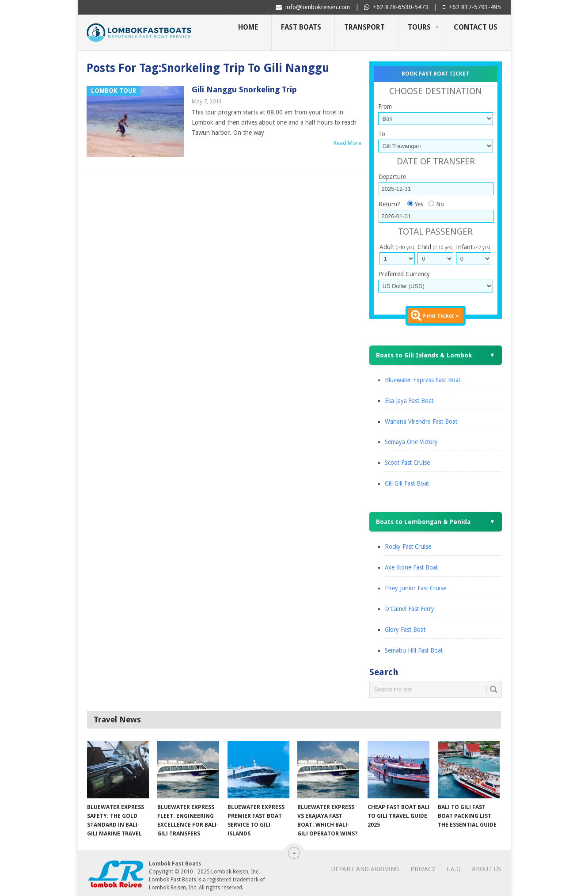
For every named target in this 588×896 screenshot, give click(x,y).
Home (248, 27)
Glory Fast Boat (405, 630)
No (440, 204)
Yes (419, 204)
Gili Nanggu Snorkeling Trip (244, 89)
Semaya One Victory (411, 442)
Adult (397, 247)
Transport (364, 27)
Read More (347, 143)
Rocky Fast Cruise (408, 547)
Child (435, 247)
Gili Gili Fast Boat (407, 483)
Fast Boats (301, 27)
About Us (487, 869)
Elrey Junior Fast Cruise (415, 588)
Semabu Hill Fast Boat (414, 650)
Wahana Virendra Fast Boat (421, 421)
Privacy (423, 869)
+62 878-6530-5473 (401, 7)
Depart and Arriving (365, 869)
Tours (419, 27)
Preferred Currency (404, 274)
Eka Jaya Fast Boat (409, 401)
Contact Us (476, 27)
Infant (473, 247)
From (385, 106)
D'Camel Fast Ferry (410, 609)
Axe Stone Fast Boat (411, 567)
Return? (389, 204)
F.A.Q (453, 869)
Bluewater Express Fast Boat (423, 380)
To (382, 134)
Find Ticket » (441, 316)
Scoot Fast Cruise (407, 463)
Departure (392, 177)
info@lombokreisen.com (318, 7)
